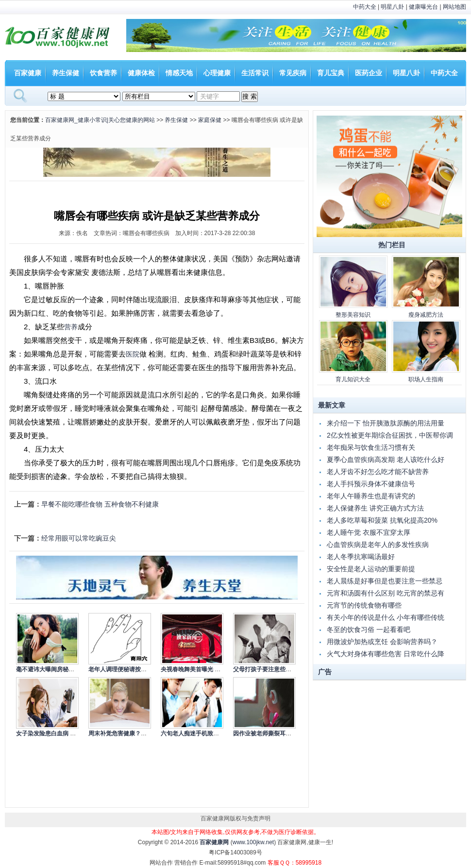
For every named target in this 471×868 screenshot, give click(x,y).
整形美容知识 (353, 315)
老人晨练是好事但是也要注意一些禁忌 (385, 581)
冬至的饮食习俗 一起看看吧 (369, 630)
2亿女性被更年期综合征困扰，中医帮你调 (390, 435)
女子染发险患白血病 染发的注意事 (60, 733)
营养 (71, 327)
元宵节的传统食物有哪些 (364, 605)
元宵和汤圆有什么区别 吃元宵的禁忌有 (386, 593)
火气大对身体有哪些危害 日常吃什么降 (386, 654)
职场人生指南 (426, 379)
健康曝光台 (423, 7)
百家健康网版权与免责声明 (235, 818)
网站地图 (454, 7)
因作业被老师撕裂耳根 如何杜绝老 (278, 733)
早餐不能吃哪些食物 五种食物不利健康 (100, 504)
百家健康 (28, 73)
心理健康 (217, 73)
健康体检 (141, 73)
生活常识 (255, 73)
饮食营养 (103, 73)
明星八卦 (392, 7)
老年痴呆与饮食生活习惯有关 (371, 447)
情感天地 (179, 73)
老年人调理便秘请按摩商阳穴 (126, 669)
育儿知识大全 (353, 379)
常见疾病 (293, 73)
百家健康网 (214, 842)
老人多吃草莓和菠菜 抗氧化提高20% (382, 520)
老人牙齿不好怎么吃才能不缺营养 (378, 472)
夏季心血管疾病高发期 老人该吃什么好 (386, 460)
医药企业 (369, 73)
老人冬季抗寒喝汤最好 (361, 557)
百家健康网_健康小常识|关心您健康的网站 (100, 120)
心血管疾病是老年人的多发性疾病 (378, 545)
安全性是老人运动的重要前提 (371, 569)
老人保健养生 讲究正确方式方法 (375, 508)
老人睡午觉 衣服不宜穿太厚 (369, 532)
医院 (133, 354)
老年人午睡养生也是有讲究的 (371, 496)
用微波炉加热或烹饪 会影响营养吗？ (382, 642)
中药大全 (365, 7)
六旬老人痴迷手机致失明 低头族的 (205, 733)
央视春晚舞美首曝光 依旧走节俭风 (205, 669)
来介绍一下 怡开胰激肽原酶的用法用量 (386, 423)
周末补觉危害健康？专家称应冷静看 (135, 733)
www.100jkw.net (253, 842)
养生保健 (66, 73)
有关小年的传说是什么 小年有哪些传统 (386, 617)
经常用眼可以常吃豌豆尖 (79, 538)
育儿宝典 (331, 73)
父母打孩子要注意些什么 (265, 669)
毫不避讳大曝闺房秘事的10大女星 (60, 669)
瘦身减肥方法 (426, 315)
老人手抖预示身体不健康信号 (371, 484)
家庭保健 (210, 120)
